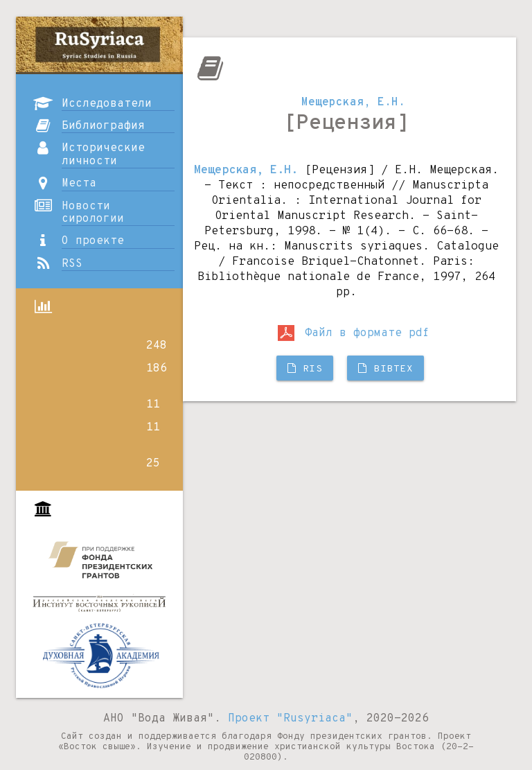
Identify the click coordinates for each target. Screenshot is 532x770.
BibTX (385, 369)
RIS (305, 369)
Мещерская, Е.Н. (353, 103)
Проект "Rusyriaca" (290, 719)
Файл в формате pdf (354, 333)
